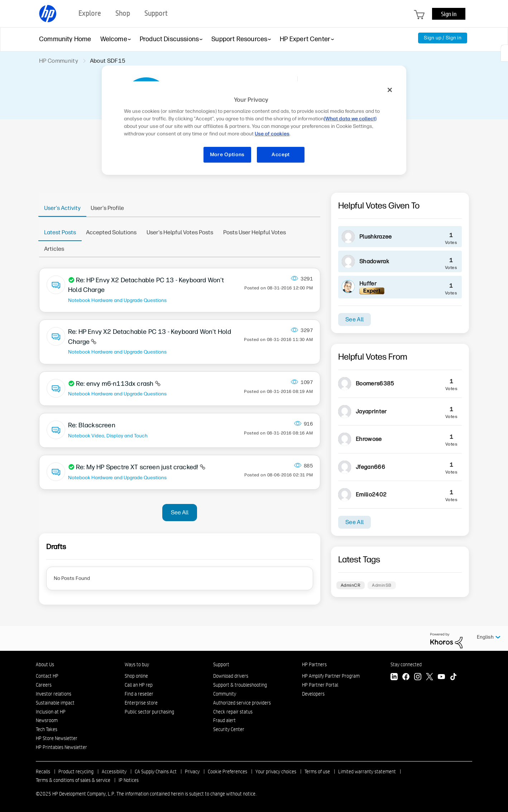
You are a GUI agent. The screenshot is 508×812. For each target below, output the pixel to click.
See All (180, 512)
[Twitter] (430, 678)
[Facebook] (406, 678)
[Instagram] (418, 678)
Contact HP (47, 676)
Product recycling (76, 772)
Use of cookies (272, 134)
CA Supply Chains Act (156, 772)
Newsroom (47, 720)
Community (225, 694)
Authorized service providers (242, 703)
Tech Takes (47, 729)
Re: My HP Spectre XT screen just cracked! (138, 467)
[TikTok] (453, 678)
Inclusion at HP (51, 712)
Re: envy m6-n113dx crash (116, 384)
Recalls (43, 772)
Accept (281, 155)
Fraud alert (224, 720)
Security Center (229, 729)
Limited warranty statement (367, 772)
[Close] (390, 90)
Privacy (192, 772)
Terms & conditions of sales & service (73, 780)
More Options (227, 155)
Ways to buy (137, 664)
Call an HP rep (139, 685)
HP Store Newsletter (57, 738)
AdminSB (382, 585)
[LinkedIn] (394, 678)
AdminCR (351, 585)
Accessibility (114, 772)
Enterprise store (141, 703)
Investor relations (54, 694)
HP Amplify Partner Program (331, 676)
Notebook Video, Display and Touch (108, 436)
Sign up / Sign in (443, 38)
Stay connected (406, 664)
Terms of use (317, 772)
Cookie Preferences (227, 772)
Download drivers (231, 676)
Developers (313, 694)
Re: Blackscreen (92, 425)
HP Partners (314, 664)
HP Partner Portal (320, 685)
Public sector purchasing (149, 712)
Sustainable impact (55, 703)
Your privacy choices (276, 772)
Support (221, 664)
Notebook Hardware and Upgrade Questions (117, 300)
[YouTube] (441, 678)
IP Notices (129, 780)
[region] (257, 127)
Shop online (136, 676)
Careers (44, 685)
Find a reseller (139, 694)
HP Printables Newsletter (61, 747)
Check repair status (233, 712)
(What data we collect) (350, 119)
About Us (45, 664)
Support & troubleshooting (240, 685)
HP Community (59, 61)
